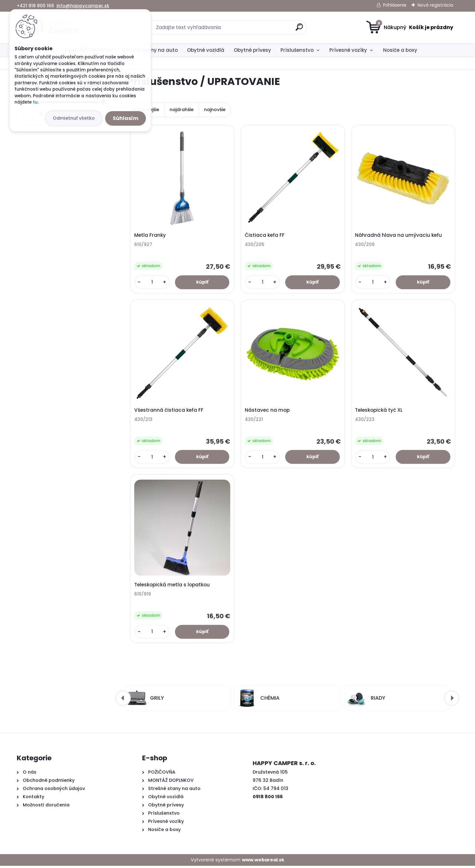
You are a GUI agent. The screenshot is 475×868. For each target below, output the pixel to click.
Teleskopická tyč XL (379, 411)
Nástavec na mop (268, 411)
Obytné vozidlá (206, 50)
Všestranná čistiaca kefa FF (169, 411)
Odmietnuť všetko (74, 118)
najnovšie (215, 110)
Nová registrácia (435, 5)
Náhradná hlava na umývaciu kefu (399, 236)
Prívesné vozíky (348, 50)
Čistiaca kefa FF (265, 236)
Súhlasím (126, 118)
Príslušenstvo (297, 50)
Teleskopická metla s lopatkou (172, 587)
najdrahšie (182, 110)
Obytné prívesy (252, 50)
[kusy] (152, 282)
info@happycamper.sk (83, 6)
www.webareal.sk (263, 862)
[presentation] (123, 700)
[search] (299, 30)
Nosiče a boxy (400, 50)
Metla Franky (150, 236)
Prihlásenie (395, 5)
